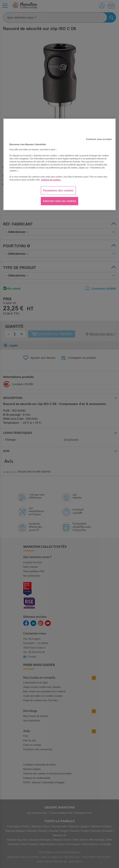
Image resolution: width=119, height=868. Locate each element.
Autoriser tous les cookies (60, 201)
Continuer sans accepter (99, 139)
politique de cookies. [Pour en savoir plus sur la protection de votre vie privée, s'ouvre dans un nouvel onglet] (51, 180)
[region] (60, 164)
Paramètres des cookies (58, 190)
